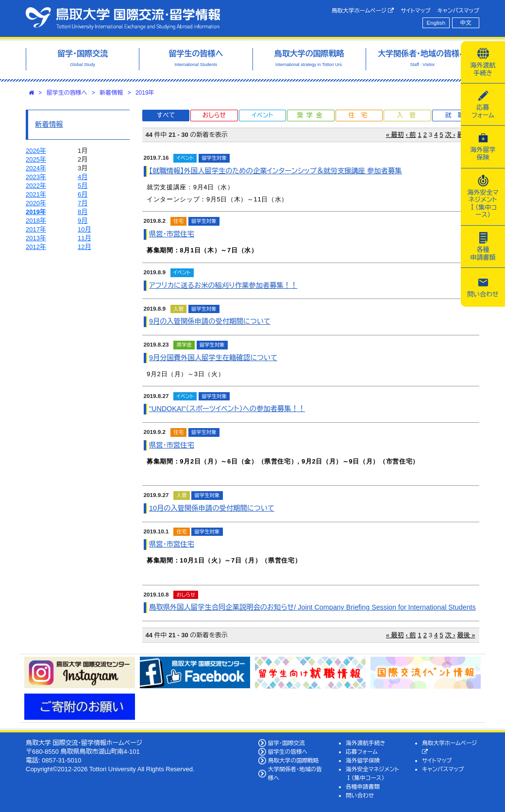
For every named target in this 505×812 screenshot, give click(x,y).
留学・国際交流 (286, 743)
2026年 (36, 151)
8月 (83, 212)
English (436, 23)
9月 (83, 221)
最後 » (466, 635)
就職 (457, 115)
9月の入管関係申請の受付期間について (210, 321)
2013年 (36, 238)
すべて (166, 115)
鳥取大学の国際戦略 (294, 760)
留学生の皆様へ (67, 93)
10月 (84, 229)
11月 (84, 238)
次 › (450, 135)
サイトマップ (415, 10)
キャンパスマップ (458, 10)
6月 (83, 194)
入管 (409, 115)
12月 (84, 247)
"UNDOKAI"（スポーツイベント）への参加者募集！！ (227, 409)
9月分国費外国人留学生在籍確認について (213, 358)
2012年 (36, 247)
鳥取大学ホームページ (363, 11)
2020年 (36, 203)
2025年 (36, 159)
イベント (262, 115)
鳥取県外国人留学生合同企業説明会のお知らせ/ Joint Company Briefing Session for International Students (312, 607)
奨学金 (311, 115)
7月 (83, 203)
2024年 (36, 168)
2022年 (36, 186)
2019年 (145, 93)
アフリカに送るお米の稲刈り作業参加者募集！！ (223, 285)
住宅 (361, 115)
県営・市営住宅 (172, 234)
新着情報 (111, 93)
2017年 (36, 229)
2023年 (36, 177)
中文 (466, 23)
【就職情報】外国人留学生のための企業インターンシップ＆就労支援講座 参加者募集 (276, 171)
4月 (83, 177)
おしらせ (214, 115)
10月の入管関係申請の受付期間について (212, 508)
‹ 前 (411, 135)
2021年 (36, 194)
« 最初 (395, 135)
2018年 (36, 221)
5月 (83, 186)
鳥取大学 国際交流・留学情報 (123, 18)
